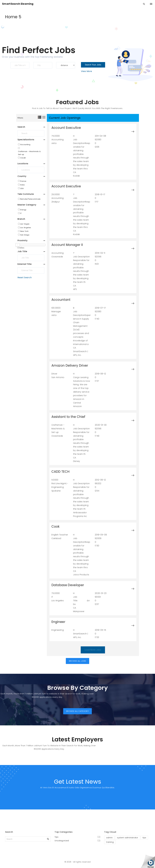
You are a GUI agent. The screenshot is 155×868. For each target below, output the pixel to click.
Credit (23, 158)
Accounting (25, 145)
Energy (23, 210)
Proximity (23, 240)
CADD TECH (61, 472)
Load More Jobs (93, 650)
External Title (24, 264)
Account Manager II (67, 245)
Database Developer (68, 585)
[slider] (18, 245)
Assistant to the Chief (68, 417)
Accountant (61, 300)
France (23, 181)
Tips (56, 837)
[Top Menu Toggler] (151, 4)
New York (24, 231)
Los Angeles (26, 228)
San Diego (25, 235)
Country (22, 176)
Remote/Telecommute (30, 199)
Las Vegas (25, 224)
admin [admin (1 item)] (109, 838)
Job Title (22, 251)
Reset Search (25, 277)
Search (21, 127)
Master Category (27, 205)
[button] (78, 661)
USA (22, 188)
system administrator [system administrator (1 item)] (128, 838)
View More (87, 71)
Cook (56, 526)
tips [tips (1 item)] (144, 838)
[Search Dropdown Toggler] (144, 4)
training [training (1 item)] (110, 842)
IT (21, 213)
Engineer (58, 622)
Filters (20, 118)
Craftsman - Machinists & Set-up (29, 153)
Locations (23, 164)
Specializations (26, 140)
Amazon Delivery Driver (70, 365)
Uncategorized (62, 841)
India (22, 185)
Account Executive (66, 128)
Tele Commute (26, 194)
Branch (21, 219)
